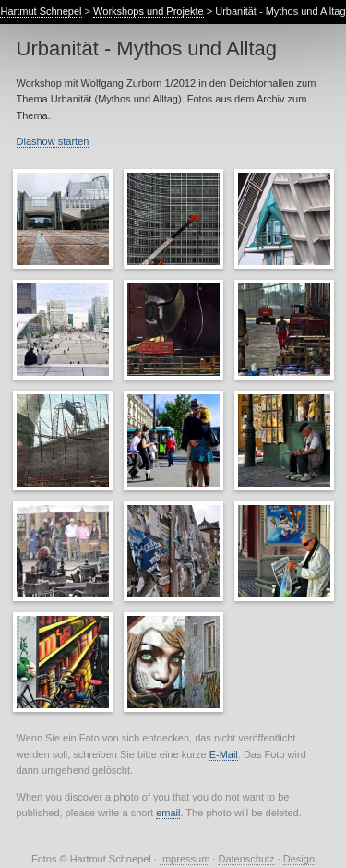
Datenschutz (246, 859)
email (168, 813)
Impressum (185, 859)
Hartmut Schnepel (41, 11)
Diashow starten (53, 141)
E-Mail (224, 754)
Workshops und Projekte (149, 11)
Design (299, 859)
